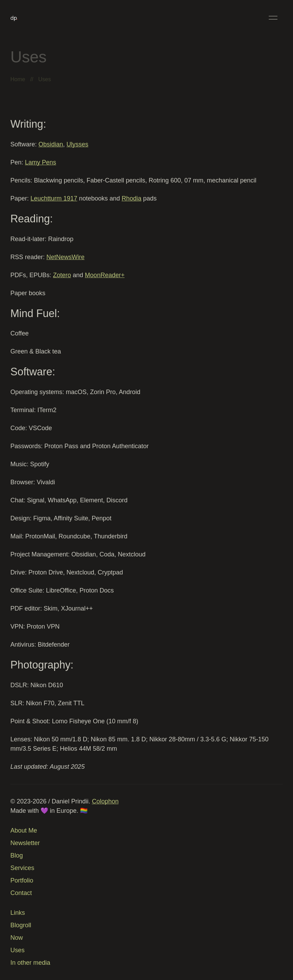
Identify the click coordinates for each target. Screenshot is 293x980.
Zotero (62, 275)
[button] (273, 18)
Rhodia (131, 198)
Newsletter (25, 843)
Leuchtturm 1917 (54, 198)
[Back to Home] (14, 18)
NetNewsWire (65, 257)
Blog (17, 855)
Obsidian (51, 144)
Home (18, 79)
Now (17, 938)
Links (18, 913)
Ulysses (77, 144)
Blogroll (21, 925)
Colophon (105, 801)
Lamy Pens (41, 162)
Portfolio (22, 880)
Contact (21, 893)
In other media (30, 963)
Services (22, 868)
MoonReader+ (105, 275)
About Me (24, 830)
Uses (17, 950)
